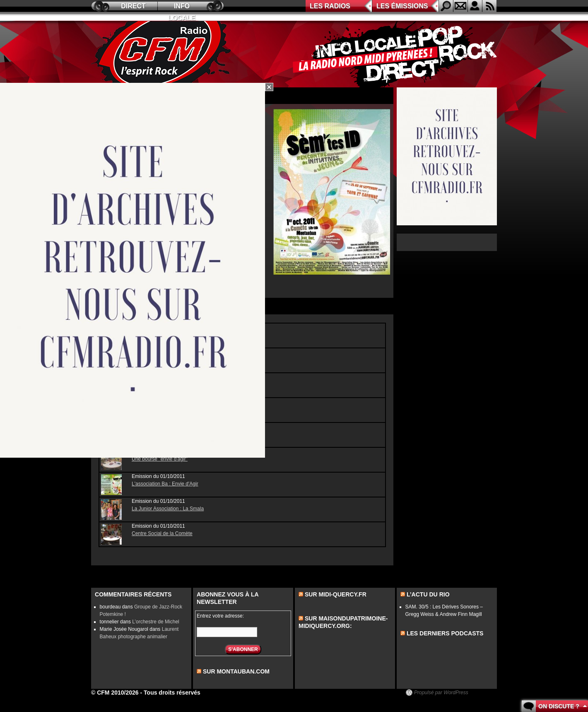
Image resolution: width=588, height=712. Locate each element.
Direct (133, 6)
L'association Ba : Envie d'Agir (165, 484)
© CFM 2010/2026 (115, 693)
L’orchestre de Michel (155, 622)
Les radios (330, 6)
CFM (163, 54)
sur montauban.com (236, 671)
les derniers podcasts (445, 633)
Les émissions (402, 6)
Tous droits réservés (172, 693)
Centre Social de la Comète (162, 533)
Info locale (182, 7)
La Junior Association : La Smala (168, 509)
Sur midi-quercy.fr (336, 594)
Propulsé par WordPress (441, 693)
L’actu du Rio (428, 594)
